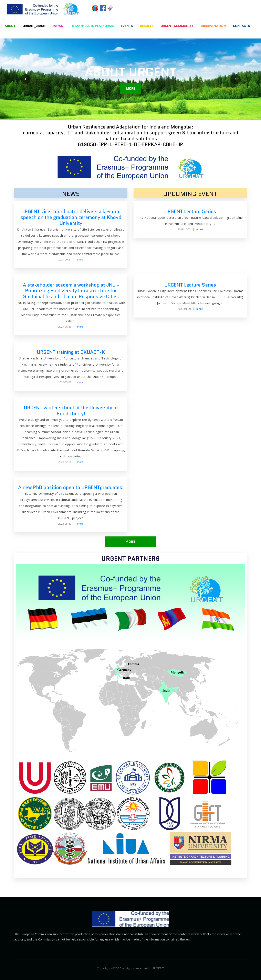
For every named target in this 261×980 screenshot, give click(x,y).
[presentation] (25, 79)
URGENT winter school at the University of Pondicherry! (71, 411)
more (131, 88)
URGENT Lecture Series (190, 211)
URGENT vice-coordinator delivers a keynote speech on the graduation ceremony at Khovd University (71, 217)
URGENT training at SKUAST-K (71, 352)
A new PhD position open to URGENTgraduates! (71, 487)
